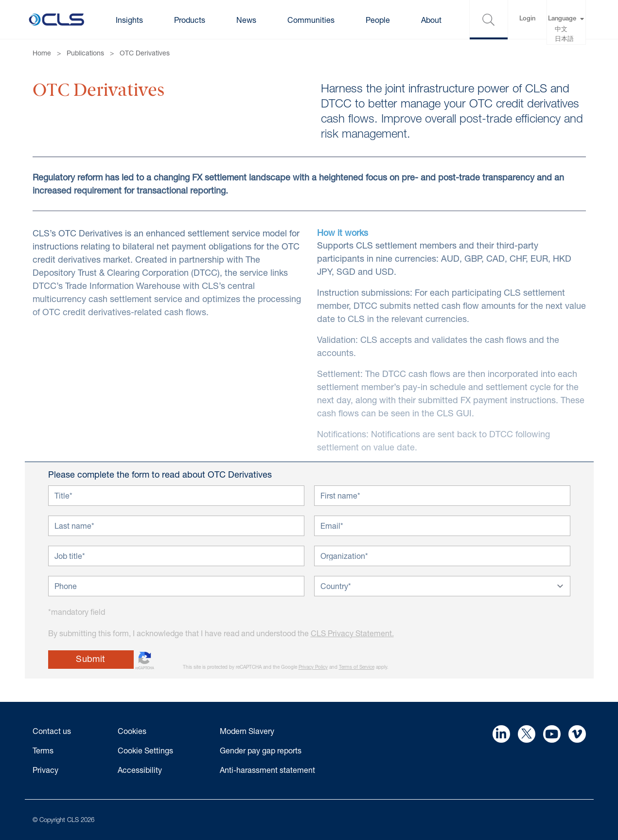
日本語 (564, 40)
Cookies (132, 731)
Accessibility (140, 770)
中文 (561, 30)
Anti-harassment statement (267, 770)
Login (527, 19)
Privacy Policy (313, 667)
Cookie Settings (145, 750)
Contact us (52, 731)
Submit (91, 659)
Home (42, 53)
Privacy (45, 770)
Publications (85, 53)
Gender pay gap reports (261, 750)
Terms (43, 750)
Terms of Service (357, 667)
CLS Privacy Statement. (352, 633)
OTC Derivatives (145, 53)
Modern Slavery (247, 731)
